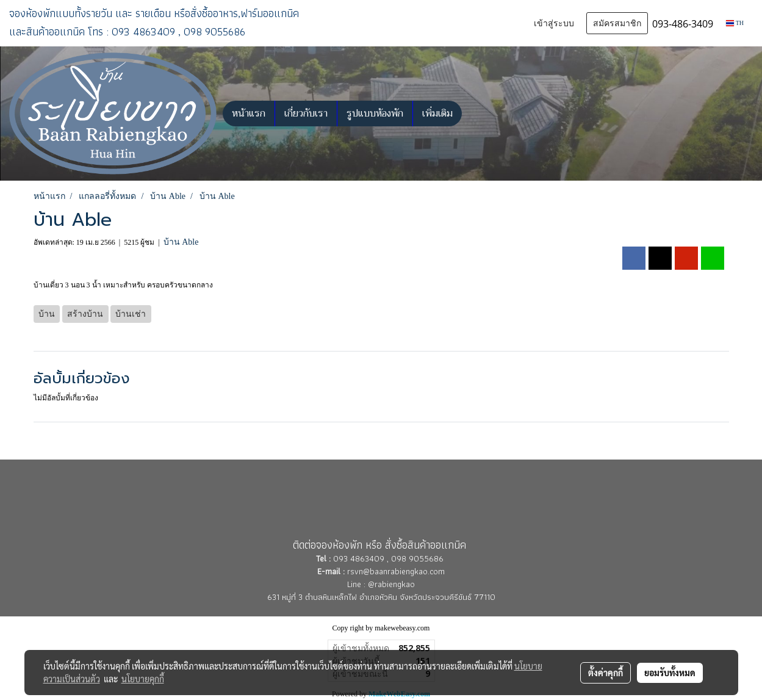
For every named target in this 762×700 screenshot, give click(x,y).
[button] (473, 114)
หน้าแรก (249, 114)
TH (735, 23)
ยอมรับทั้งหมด (670, 673)
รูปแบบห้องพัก (375, 114)
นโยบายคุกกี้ (143, 679)
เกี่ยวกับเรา (306, 114)
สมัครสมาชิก (617, 23)
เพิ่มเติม (437, 114)
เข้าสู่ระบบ (554, 23)
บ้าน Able (181, 242)
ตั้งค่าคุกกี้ (606, 673)
